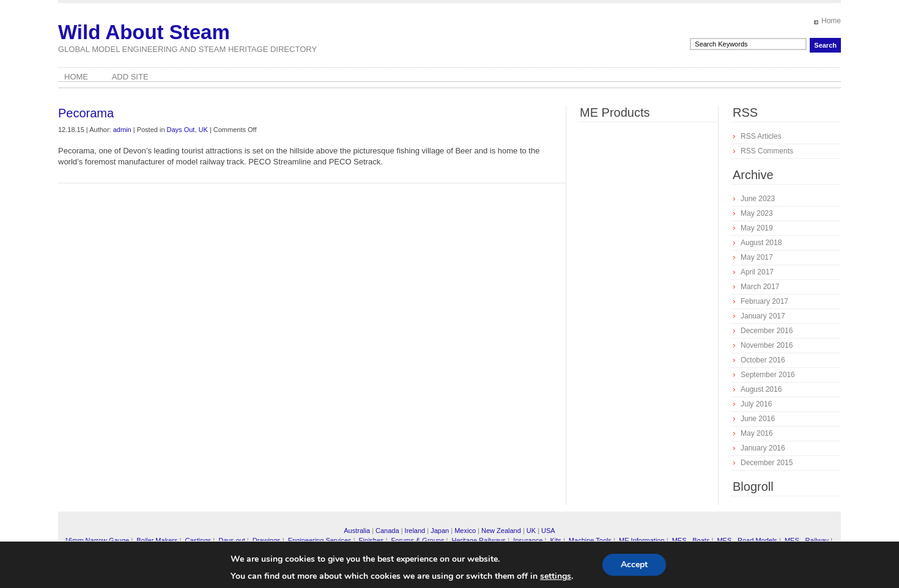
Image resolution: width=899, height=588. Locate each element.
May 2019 (757, 228)
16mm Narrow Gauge (97, 540)
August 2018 (761, 243)
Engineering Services (320, 540)
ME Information (642, 540)
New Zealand (501, 531)
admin (122, 130)
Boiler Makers (157, 540)
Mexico (465, 531)
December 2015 (767, 463)
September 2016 (768, 375)
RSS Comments (767, 151)
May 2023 (757, 213)
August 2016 (761, 389)
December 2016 (767, 331)
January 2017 (763, 316)
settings (556, 576)
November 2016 (767, 345)
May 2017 (757, 257)
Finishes (372, 540)
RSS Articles (761, 136)
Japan (440, 531)
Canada (387, 531)
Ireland (415, 531)
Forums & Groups (418, 540)
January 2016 (763, 448)
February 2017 (764, 301)
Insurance (528, 540)
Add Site (130, 77)
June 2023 (758, 199)
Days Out (181, 130)
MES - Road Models (747, 540)
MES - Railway (807, 540)
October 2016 (763, 360)
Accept (634, 564)
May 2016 (757, 433)
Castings (198, 540)
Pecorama (86, 113)
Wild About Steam (144, 32)
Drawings (267, 540)
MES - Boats (691, 540)
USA (548, 531)
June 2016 (758, 419)
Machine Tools (590, 540)
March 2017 (760, 287)
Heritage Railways (479, 540)
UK (203, 130)
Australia (357, 531)
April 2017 (757, 272)
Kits (555, 540)
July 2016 (756, 404)
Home (831, 21)
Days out (231, 540)
